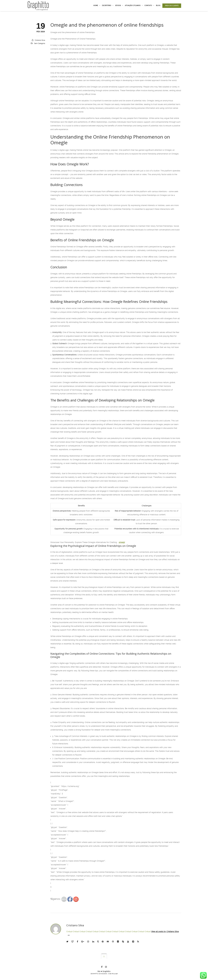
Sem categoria (40, 43)
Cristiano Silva (40, 40)
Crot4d (69, 931)
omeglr (122, 542)
